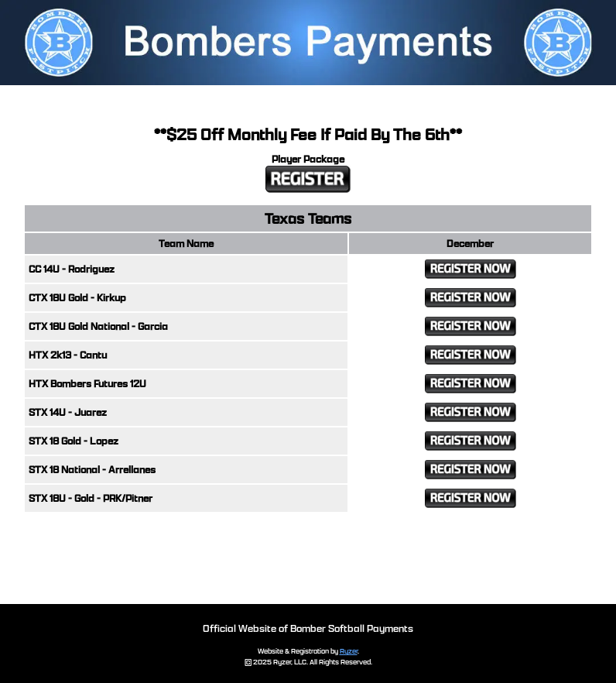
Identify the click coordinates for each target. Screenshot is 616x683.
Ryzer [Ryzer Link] (349, 651)
